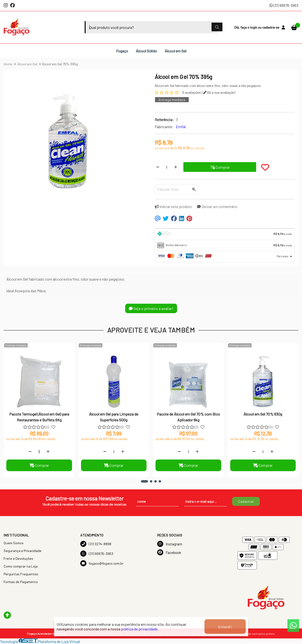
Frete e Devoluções (18, 558)
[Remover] (158, 167)
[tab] (225, 234)
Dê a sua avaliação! (219, 92)
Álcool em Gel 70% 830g (263, 414)
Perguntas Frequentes (21, 574)
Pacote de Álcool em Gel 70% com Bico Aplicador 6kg (188, 417)
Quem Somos (14, 543)
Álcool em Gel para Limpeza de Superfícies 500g (114, 417)
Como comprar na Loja (21, 566)
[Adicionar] (176, 167)
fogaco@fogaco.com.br (102, 563)
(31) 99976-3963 (284, 5)
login (254, 27)
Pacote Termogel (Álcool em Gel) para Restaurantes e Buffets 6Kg (39, 417)
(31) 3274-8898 (96, 544)
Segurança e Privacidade (23, 551)
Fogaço (122, 51)
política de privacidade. (140, 629)
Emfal (181, 127)
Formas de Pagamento (21, 582)
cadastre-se (271, 27)
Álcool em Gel (175, 51)
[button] (144, 481)
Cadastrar (246, 501)
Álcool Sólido (146, 51)
